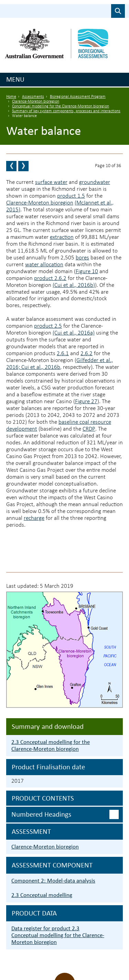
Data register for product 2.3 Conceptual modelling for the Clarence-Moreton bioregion (58, 935)
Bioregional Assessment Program (78, 97)
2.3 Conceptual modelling (42, 895)
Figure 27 (86, 402)
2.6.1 (63, 354)
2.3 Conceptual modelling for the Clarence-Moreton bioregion (51, 745)
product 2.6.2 (50, 278)
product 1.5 (71, 196)
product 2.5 (48, 326)
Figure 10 (87, 272)
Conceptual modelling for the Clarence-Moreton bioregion (61, 106)
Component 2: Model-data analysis (53, 881)
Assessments (33, 97)
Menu (15, 79)
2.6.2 (87, 354)
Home (11, 97)
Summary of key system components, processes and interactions (66, 111)
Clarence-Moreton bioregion (36, 102)
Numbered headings (41, 814)
